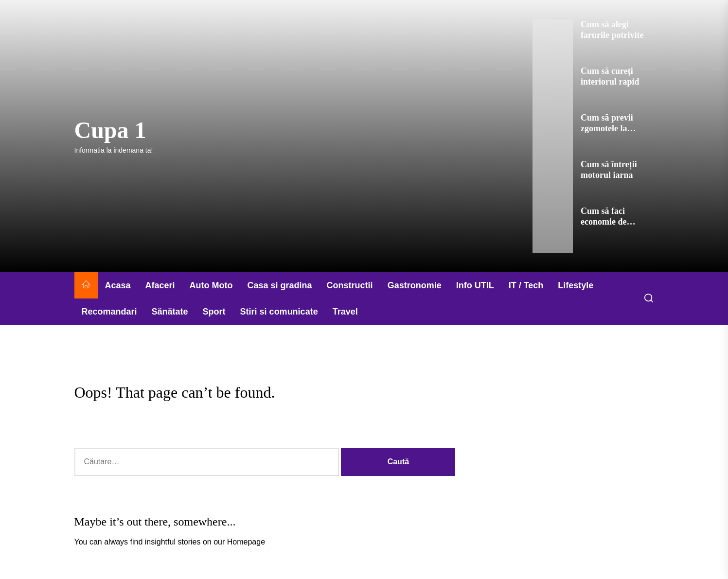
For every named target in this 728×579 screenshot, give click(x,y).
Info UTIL (475, 285)
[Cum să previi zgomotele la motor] (553, 136)
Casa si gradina (280, 285)
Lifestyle (576, 285)
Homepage (246, 542)
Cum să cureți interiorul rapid (610, 76)
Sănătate (170, 312)
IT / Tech (526, 285)
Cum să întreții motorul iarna (609, 170)
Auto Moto (211, 285)
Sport (214, 312)
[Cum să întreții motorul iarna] (553, 183)
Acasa (118, 285)
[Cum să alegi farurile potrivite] (553, 43)
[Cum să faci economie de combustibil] (553, 229)
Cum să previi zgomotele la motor (607, 128)
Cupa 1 (110, 130)
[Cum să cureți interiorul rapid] (553, 89)
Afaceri (160, 285)
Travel (345, 312)
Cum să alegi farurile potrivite (612, 30)
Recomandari (109, 312)
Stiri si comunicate (279, 312)
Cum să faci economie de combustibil (604, 221)
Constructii (350, 285)
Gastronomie (415, 285)
